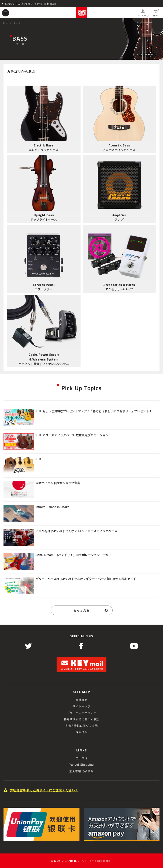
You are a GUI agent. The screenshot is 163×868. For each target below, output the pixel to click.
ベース (17, 23)
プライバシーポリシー (82, 713)
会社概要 (82, 700)
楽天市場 (82, 758)
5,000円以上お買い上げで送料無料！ (32, 4)
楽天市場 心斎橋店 (82, 771)
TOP (6, 23)
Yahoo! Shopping (82, 765)
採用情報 (82, 732)
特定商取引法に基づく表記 (82, 719)
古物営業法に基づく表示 (82, 726)
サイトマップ (82, 706)
